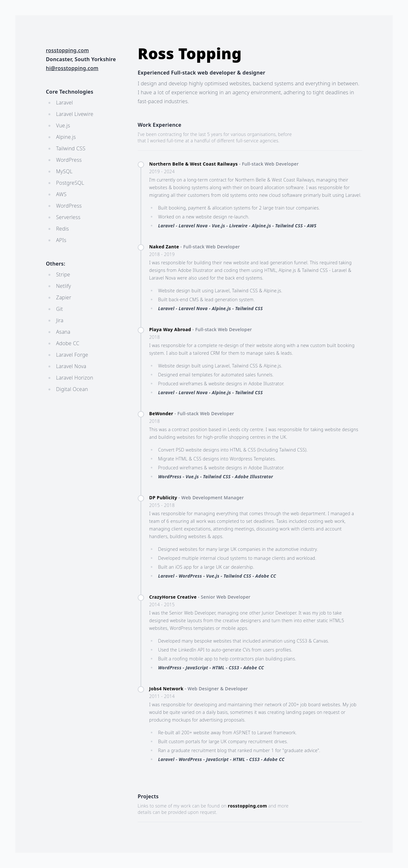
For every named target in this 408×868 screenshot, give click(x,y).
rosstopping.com (67, 50)
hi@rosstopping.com (72, 68)
